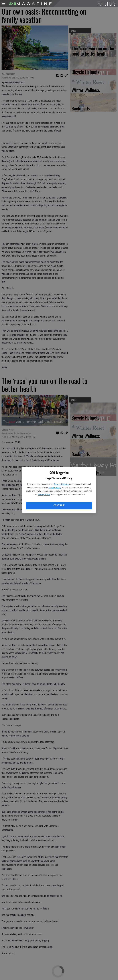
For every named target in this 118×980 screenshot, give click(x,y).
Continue (59, 506)
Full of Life (107, 4)
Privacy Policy (55, 488)
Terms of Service (61, 484)
